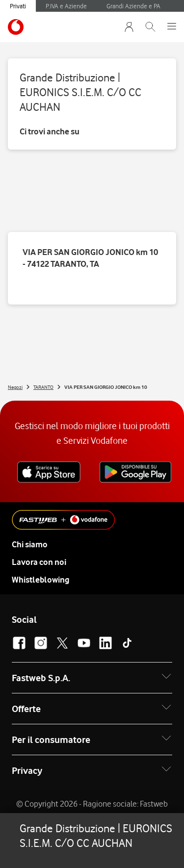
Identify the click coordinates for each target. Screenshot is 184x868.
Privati (18, 6)
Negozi (15, 387)
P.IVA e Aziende (66, 6)
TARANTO (43, 387)
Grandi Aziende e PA (133, 6)
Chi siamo (30, 544)
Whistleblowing (40, 580)
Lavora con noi (39, 562)
